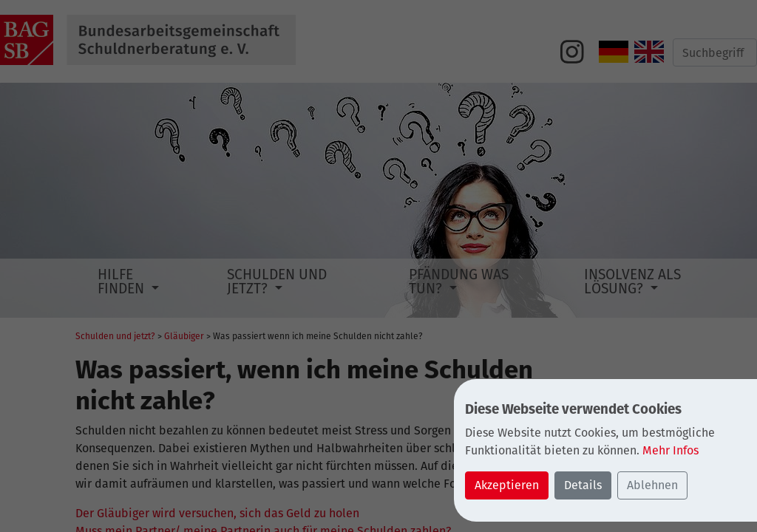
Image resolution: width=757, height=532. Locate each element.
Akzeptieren (507, 485)
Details (583, 485)
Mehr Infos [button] (671, 450)
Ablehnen (652, 485)
